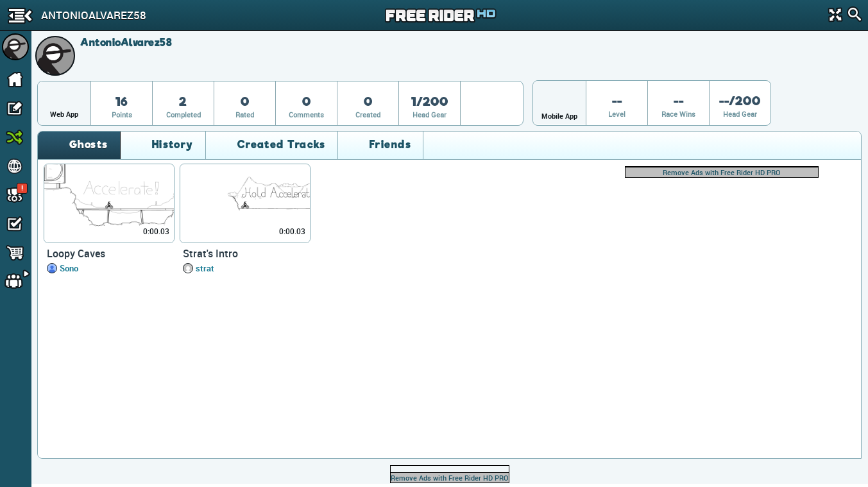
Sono (69, 268)
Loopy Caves (76, 253)
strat (205, 268)
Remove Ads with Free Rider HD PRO (722, 172)
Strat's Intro (210, 253)
